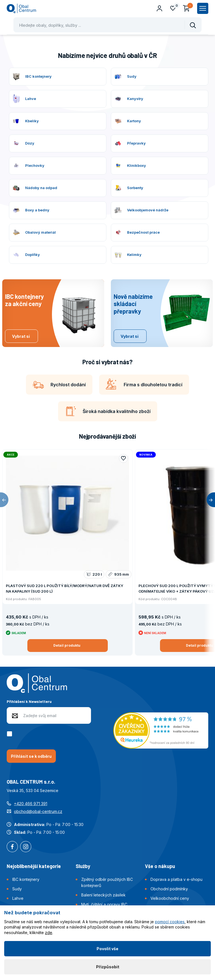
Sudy (17, 889)
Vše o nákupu (160, 866)
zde (49, 933)
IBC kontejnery (26, 879)
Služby (83, 866)
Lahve (18, 898)
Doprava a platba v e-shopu (176, 879)
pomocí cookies (170, 922)
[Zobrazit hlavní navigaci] (203, 8)
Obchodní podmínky (169, 889)
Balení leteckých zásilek (103, 895)
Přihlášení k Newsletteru (29, 701)
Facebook (12, 847)
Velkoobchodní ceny (170, 898)
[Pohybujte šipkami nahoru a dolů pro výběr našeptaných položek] (107, 25)
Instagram (26, 847)
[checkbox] (10, 734)
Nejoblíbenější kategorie (34, 866)
